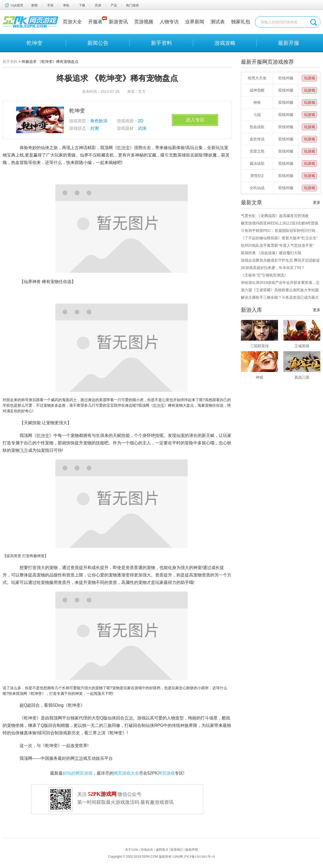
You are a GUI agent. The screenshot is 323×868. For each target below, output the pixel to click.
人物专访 (169, 22)
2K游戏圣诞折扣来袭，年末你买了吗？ (273, 268)
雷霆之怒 (257, 151)
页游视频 (144, 22)
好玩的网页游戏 (78, 773)
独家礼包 (241, 22)
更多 (317, 202)
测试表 (218, 22)
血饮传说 (257, 139)
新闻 (34, 5)
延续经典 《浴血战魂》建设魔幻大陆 (271, 253)
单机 (66, 5)
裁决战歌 (257, 163)
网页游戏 (166, 773)
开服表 (95, 22)
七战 (257, 115)
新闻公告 (98, 43)
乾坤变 (34, 43)
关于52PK (132, 850)
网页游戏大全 (126, 773)
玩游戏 (309, 78)
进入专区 (195, 120)
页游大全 (72, 22)
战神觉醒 (257, 90)
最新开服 (289, 43)
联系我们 (177, 850)
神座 (257, 102)
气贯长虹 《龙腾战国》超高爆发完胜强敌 (275, 216)
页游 (98, 5)
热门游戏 (132, 5)
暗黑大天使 (257, 78)
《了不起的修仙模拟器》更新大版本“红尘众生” (279, 238)
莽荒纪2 (257, 176)
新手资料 (161, 43)
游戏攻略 (225, 43)
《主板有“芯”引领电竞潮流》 (264, 275)
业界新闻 (195, 22)
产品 (114, 5)
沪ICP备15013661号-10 (199, 857)
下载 (82, 5)
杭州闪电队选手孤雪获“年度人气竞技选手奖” (277, 245)
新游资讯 (118, 22)
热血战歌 (257, 127)
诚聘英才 (162, 850)
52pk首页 (17, 5)
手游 (50, 5)
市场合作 (147, 850)
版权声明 (192, 850)
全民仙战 (257, 188)
